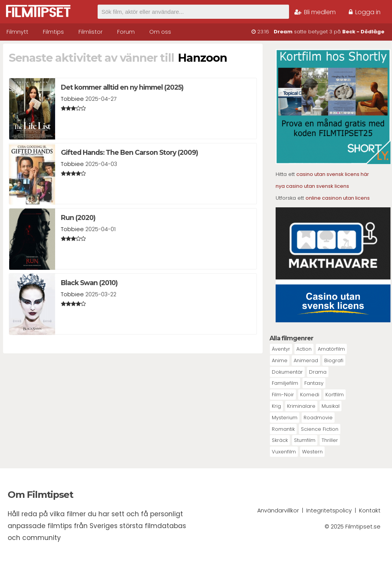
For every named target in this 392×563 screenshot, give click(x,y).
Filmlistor (91, 32)
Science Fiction (320, 429)
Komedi (310, 395)
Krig (276, 406)
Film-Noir (283, 395)
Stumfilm (305, 440)
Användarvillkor (278, 510)
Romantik (283, 429)
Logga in (365, 12)
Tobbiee (72, 99)
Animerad (306, 360)
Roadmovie (318, 418)
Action (304, 349)
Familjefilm (285, 383)
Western (312, 452)
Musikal (331, 406)
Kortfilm (335, 395)
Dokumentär (287, 372)
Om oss (160, 32)
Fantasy (314, 383)
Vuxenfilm (284, 452)
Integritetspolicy (329, 510)
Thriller (330, 440)
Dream (283, 32)
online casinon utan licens (338, 198)
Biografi (334, 360)
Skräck (280, 440)
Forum (126, 32)
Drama (318, 372)
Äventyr (281, 349)
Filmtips (53, 32)
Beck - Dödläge (363, 32)
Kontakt (370, 510)
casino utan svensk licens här (333, 174)
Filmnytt (17, 32)
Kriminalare (301, 406)
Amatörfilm (331, 349)
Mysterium (285, 418)
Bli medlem (315, 12)
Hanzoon (203, 58)
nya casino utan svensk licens (312, 186)
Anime (280, 360)
